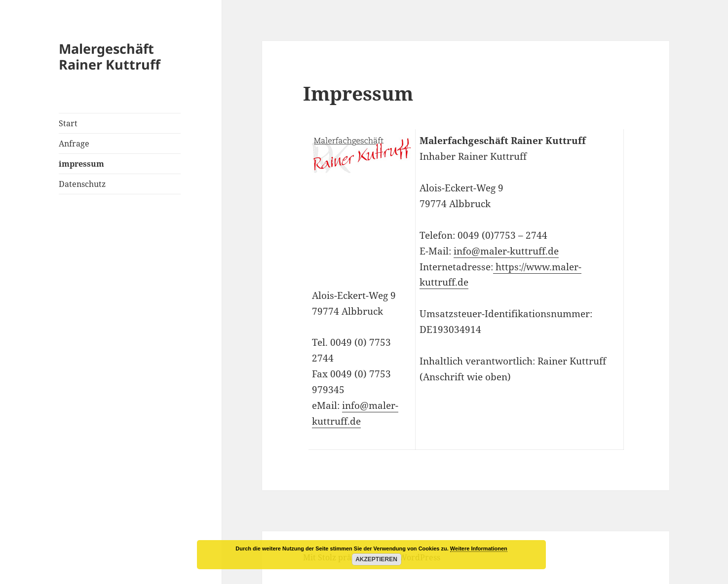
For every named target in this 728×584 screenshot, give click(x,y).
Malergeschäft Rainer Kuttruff (110, 56)
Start (68, 123)
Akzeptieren (376, 559)
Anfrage (74, 144)
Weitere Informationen (479, 548)
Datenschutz (82, 184)
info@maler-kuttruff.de (506, 251)
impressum (81, 164)
